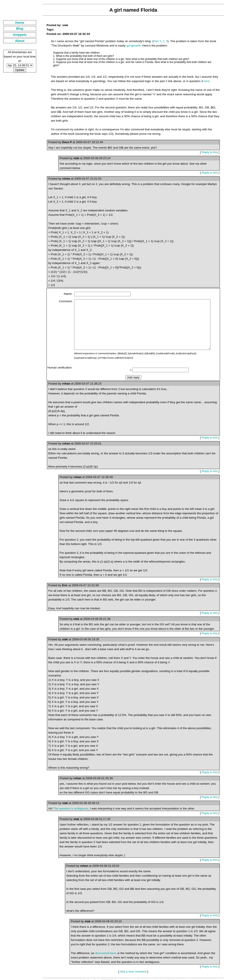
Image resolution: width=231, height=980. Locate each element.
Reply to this (211, 145)
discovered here (99, 947)
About (17, 41)
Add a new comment (131, 965)
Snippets (17, 35)
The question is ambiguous (65, 806)
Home (17, 23)
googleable (121, 46)
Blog (17, 29)
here (196, 78)
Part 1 (151, 41)
